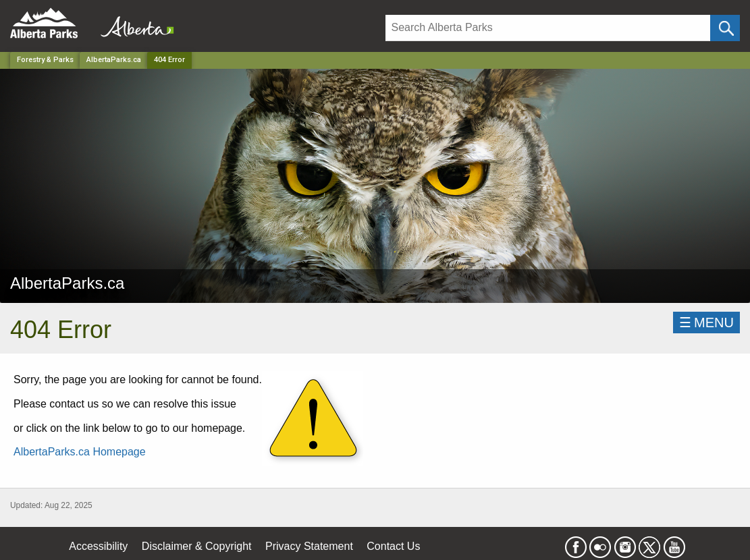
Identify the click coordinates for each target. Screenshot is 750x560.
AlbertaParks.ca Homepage (80, 452)
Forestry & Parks (45, 60)
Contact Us (393, 546)
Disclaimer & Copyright (197, 546)
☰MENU (706, 323)
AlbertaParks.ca (114, 60)
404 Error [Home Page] (169, 60)
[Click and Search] (725, 28)
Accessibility (98, 546)
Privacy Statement (309, 546)
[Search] (548, 28)
